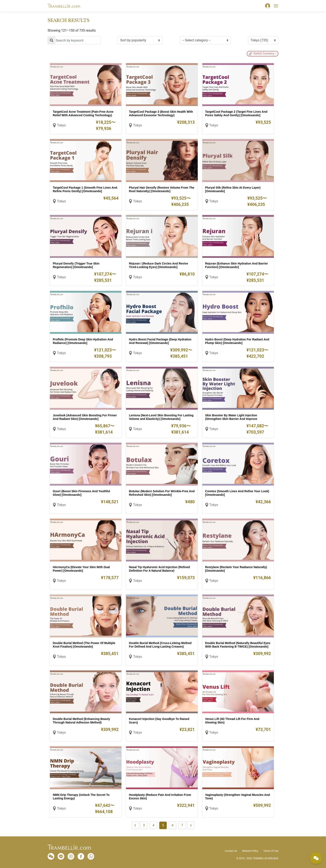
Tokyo (61, 125)
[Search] (74, 40)
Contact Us (231, 851)
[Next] (191, 825)
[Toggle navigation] (276, 6)
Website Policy (250, 851)
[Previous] (135, 825)
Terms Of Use (271, 851)
